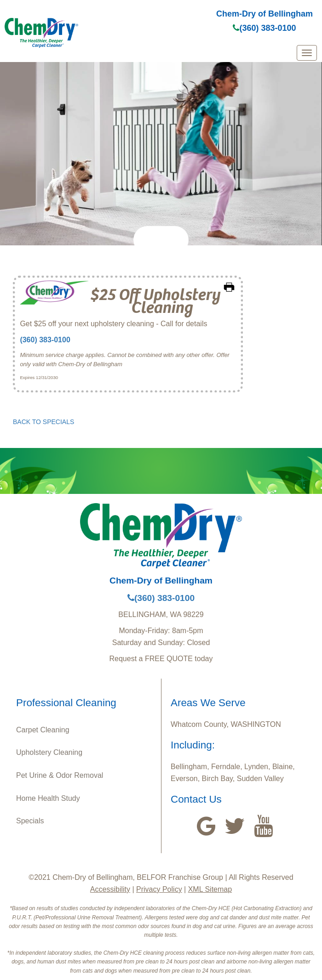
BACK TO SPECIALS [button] (43, 422)
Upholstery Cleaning (49, 752)
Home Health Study (48, 798)
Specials (30, 821)
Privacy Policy (159, 889)
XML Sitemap (210, 889)
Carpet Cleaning (43, 730)
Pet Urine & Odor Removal (60, 775)
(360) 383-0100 (264, 28)
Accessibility (110, 889)
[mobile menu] (307, 53)
